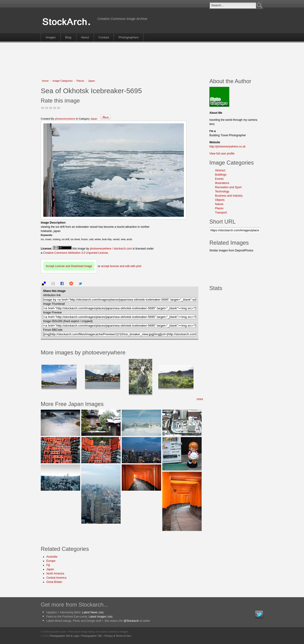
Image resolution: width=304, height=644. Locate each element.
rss (101, 612)
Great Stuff (55, 108)
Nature (219, 204)
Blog (68, 37)
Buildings (221, 175)
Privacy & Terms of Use (118, 636)
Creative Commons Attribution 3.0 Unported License (76, 253)
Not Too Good (43, 108)
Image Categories (63, 81)
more (200, 399)
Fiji (48, 565)
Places (80, 81)
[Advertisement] (152, 58)
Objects (220, 200)
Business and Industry (229, 196)
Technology (222, 191)
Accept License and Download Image (69, 266)
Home (45, 81)
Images (51, 37)
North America (55, 574)
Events (219, 179)
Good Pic (51, 108)
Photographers (128, 37)
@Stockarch (131, 621)
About (85, 37)
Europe (51, 561)
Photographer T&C (92, 636)
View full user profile (222, 154)
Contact (104, 37)
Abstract (220, 170)
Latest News (90, 612)
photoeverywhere (65, 119)
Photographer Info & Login (64, 636)
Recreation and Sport (228, 187)
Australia (52, 557)
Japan (91, 81)
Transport (221, 213)
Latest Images (98, 617)
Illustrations (222, 183)
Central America (56, 578)
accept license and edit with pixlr (121, 266)
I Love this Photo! (59, 108)
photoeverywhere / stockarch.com (111, 249)
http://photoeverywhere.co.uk (227, 147)
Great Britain (54, 582)
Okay (47, 108)
